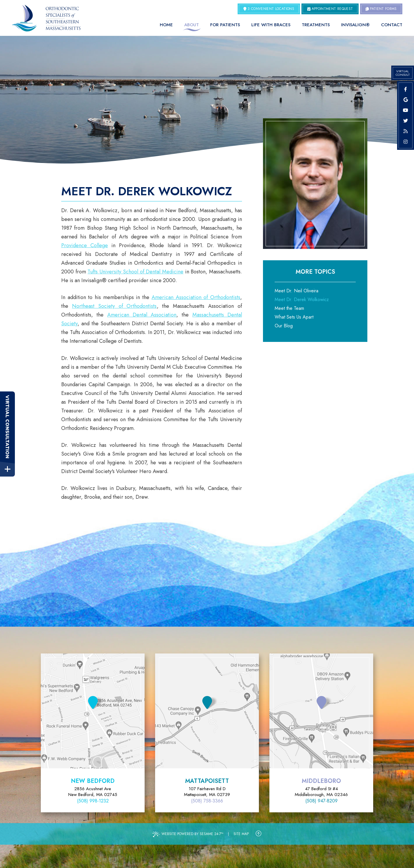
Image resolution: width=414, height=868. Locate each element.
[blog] (406, 131)
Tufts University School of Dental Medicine (135, 272)
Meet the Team (289, 308)
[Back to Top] (259, 834)
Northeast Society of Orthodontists (114, 306)
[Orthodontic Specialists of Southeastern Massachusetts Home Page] (46, 18)
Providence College (85, 245)
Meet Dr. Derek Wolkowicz (302, 299)
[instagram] (406, 142)
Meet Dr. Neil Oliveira (297, 291)
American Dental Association (142, 315)
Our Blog (284, 326)
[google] (406, 100)
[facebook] (406, 89)
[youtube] (406, 110)
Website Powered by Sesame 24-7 (188, 834)
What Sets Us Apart (294, 317)
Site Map (241, 834)
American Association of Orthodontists (196, 297)
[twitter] (406, 121)
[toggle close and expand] (7, 469)
